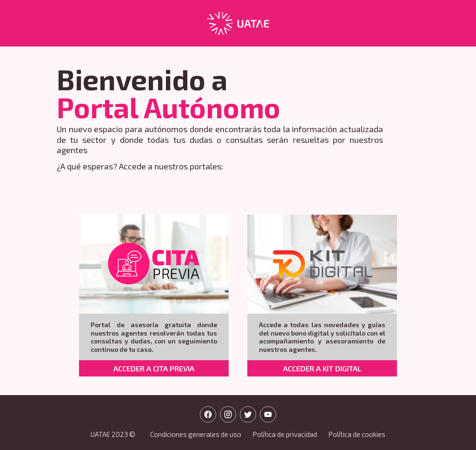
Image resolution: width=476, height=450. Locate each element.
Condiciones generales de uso (196, 434)
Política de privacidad (285, 434)
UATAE (100, 434)
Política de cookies (357, 434)
